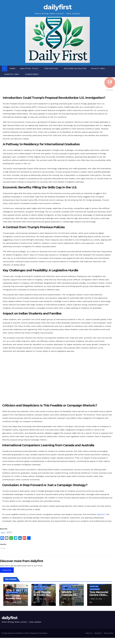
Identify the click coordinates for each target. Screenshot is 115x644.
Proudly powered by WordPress (13, 633)
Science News (32, 74)
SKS (20, 602)
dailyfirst (57, 7)
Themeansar (43, 633)
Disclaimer (98, 633)
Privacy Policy (109, 633)
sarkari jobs (94, 586)
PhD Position (51, 69)
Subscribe (7, 570)
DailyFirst (101, 514)
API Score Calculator (75, 69)
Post (3, 532)
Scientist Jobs (12, 74)
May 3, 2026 (12, 602)
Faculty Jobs (98, 69)
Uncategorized (95, 589)
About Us (89, 633)
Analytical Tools (29, 69)
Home (12, 69)
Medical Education (12, 592)
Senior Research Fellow (70, 589)
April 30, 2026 (41, 599)
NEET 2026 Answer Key (13, 597)
